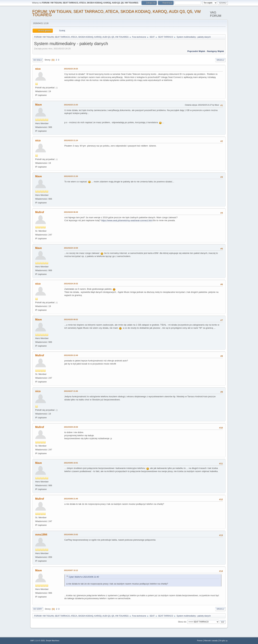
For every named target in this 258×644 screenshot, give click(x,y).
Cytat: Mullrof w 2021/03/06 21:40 (84, 577)
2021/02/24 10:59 (71, 248)
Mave (39, 105)
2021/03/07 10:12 (71, 570)
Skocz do (182, 622)
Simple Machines (52, 641)
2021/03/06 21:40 (71, 499)
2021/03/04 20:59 (71, 427)
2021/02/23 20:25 (71, 69)
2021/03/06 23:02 (71, 535)
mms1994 (41, 535)
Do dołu (38, 60)
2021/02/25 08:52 (71, 319)
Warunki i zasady (211, 641)
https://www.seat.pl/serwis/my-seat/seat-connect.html (127, 220)
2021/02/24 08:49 (71, 212)
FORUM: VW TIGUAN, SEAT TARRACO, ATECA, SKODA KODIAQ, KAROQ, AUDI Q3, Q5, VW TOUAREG (116, 13)
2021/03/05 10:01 (71, 463)
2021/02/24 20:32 (71, 284)
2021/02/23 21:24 (71, 140)
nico (38, 69)
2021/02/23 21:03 (71, 105)
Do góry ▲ (224, 641)
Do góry (38, 609)
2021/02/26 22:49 (71, 355)
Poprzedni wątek (196, 51)
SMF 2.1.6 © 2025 (38, 641)
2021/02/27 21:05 (71, 391)
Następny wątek (215, 51)
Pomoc (200, 641)
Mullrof (40, 212)
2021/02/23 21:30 (71, 176)
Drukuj (220, 60)
